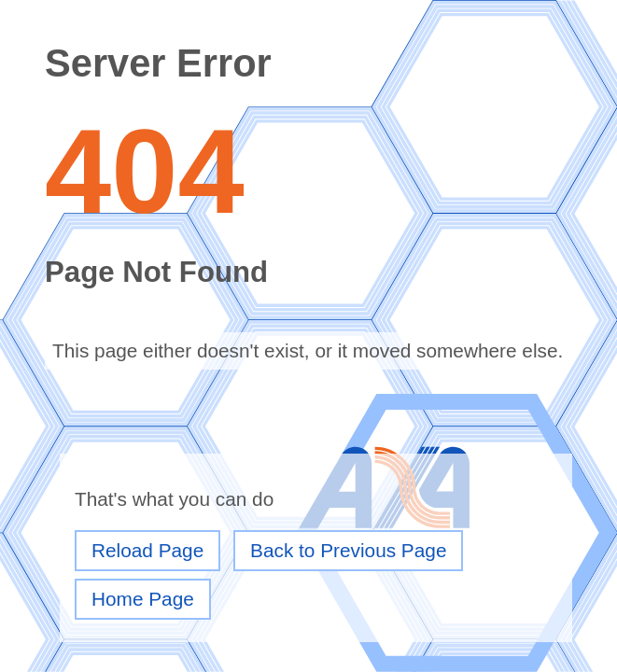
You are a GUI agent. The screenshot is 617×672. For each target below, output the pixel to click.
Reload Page (147, 550)
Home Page (143, 599)
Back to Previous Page (348, 550)
